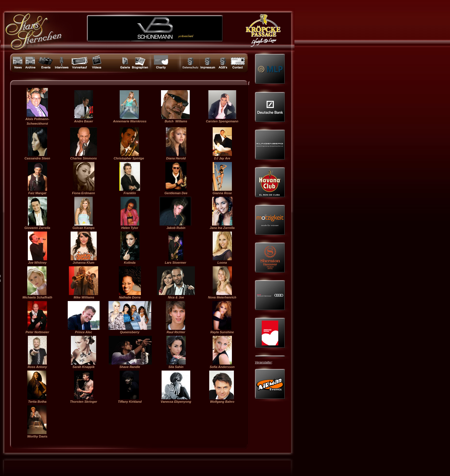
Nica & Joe (176, 297)
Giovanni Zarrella (37, 228)
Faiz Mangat (37, 193)
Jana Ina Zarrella (222, 228)
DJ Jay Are (222, 158)
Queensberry (130, 332)
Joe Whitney (37, 263)
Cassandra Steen (37, 158)
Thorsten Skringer (84, 402)
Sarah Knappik (83, 367)
